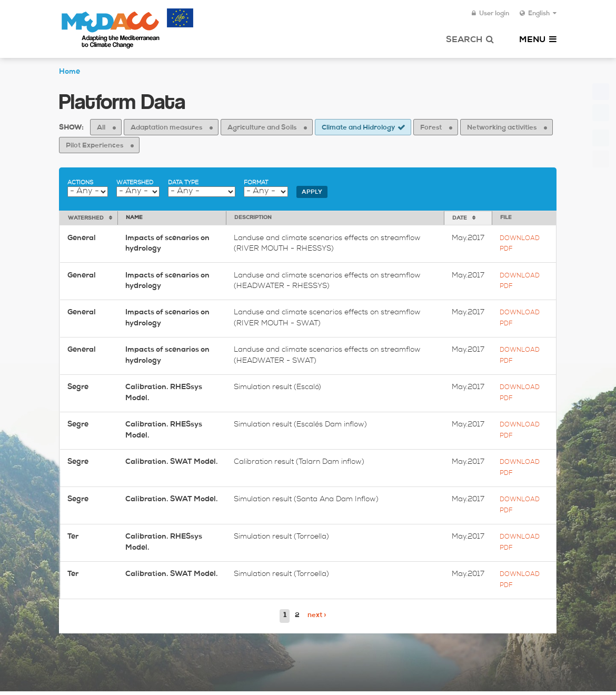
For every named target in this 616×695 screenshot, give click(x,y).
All (101, 128)
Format (256, 183)
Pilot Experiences (95, 146)
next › (317, 616)
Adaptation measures (166, 128)
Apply (312, 192)
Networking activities (502, 128)
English (538, 14)
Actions (80, 183)
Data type (183, 183)
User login (490, 14)
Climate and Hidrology (358, 128)
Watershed (135, 183)
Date (460, 219)
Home (69, 72)
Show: (71, 128)
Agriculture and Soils (262, 128)
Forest (431, 128)
